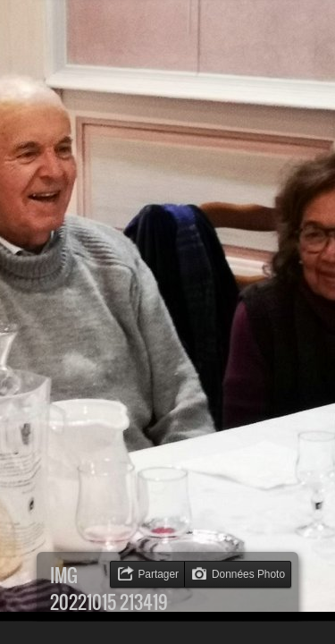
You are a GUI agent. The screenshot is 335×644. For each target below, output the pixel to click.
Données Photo (248, 574)
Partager (158, 574)
